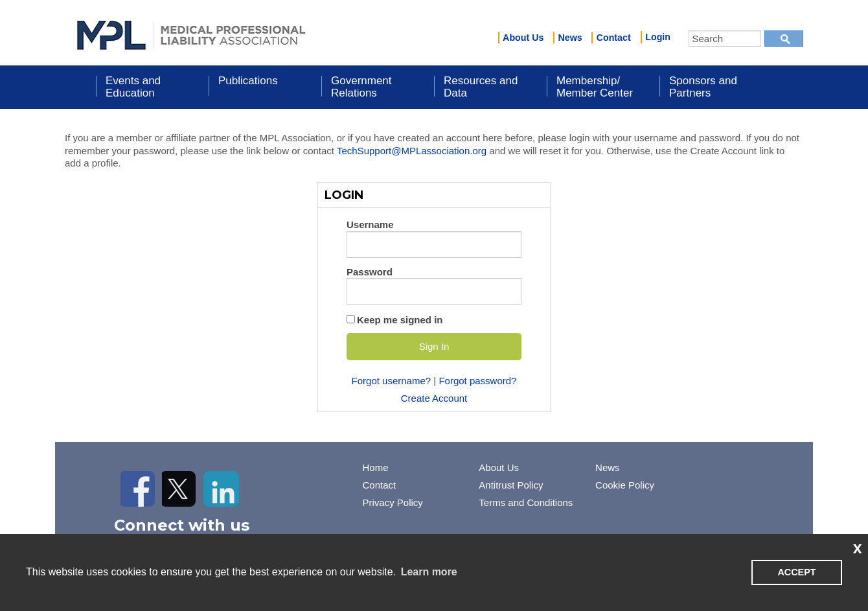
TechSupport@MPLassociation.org (412, 151)
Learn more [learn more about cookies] (429, 572)
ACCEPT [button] (796, 572)
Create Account (434, 398)
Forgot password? (477, 381)
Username (370, 225)
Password (370, 272)
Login (658, 37)
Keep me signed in (400, 320)
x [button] (858, 548)
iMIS (191, 33)
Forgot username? (392, 381)
